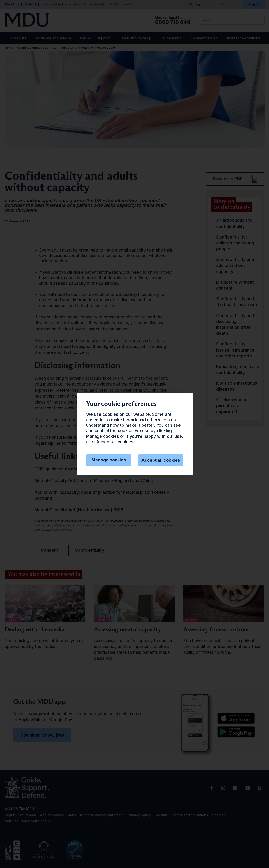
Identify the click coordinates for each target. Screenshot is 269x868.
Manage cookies (109, 460)
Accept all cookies (161, 460)
